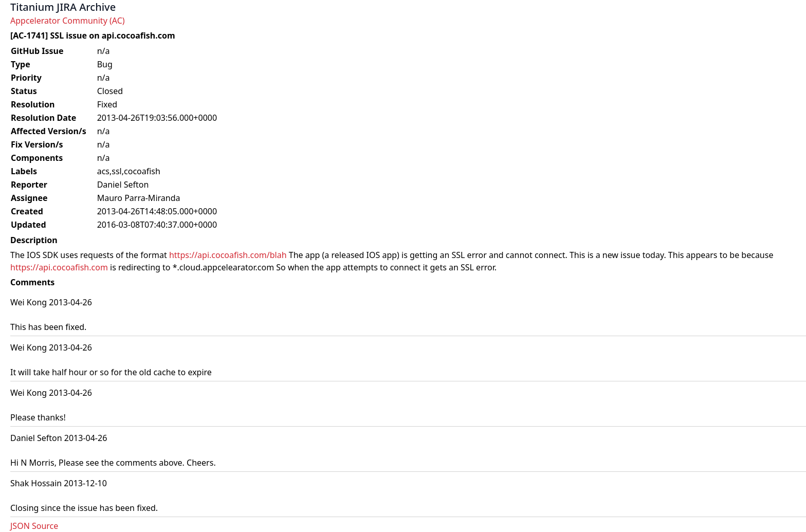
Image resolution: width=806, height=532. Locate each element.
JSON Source (34, 526)
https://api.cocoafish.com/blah (228, 255)
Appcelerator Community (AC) (68, 21)
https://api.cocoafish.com (59, 267)
